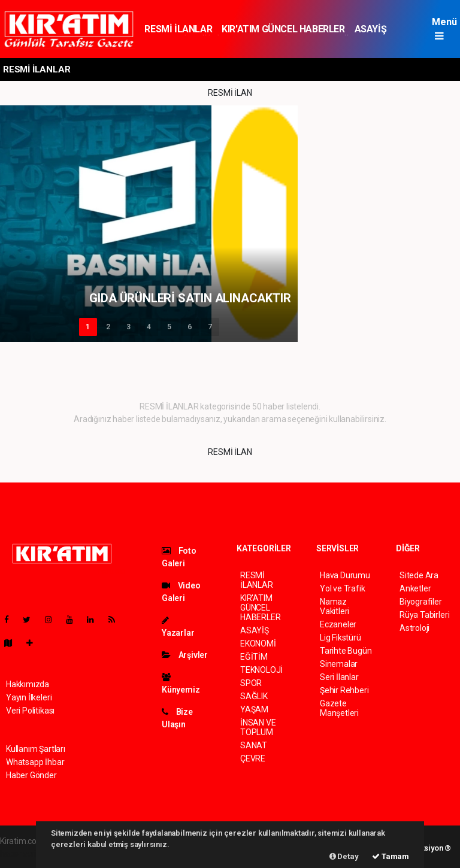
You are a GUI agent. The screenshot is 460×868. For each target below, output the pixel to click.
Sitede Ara (419, 575)
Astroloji (414, 628)
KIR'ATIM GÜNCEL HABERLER (283, 29)
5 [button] (169, 327)
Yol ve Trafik (343, 588)
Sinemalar (339, 664)
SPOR (251, 683)
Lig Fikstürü (341, 638)
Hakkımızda (28, 684)
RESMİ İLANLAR (178, 29)
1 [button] (88, 327)
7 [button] (210, 327)
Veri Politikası (30, 711)
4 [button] (149, 327)
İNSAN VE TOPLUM (258, 727)
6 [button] (190, 327)
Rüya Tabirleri (424, 615)
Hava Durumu (345, 575)
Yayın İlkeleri (29, 697)
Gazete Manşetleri (339, 708)
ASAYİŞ (371, 29)
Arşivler (185, 655)
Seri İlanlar (339, 677)
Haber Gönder (31, 775)
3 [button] (128, 327)
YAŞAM (254, 709)
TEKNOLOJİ (261, 670)
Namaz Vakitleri (335, 606)
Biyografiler (421, 602)
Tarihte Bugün (346, 651)
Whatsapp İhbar (35, 762)
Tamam (391, 856)
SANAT (254, 745)
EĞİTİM (254, 657)
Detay (344, 856)
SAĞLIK (254, 696)
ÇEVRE (253, 758)
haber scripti (23, 854)
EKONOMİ (258, 644)
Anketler (415, 588)
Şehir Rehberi (344, 690)
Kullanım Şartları (36, 749)
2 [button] (108, 327)
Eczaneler (338, 624)
